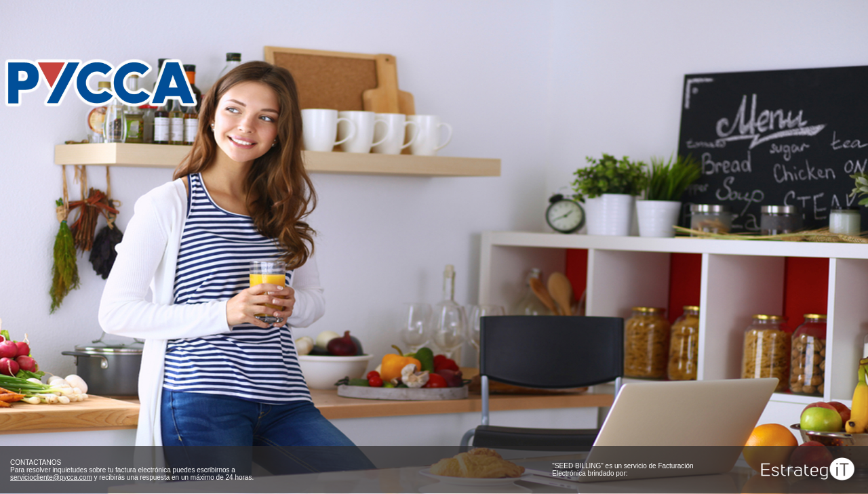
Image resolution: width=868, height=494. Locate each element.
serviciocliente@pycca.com (51, 477)
